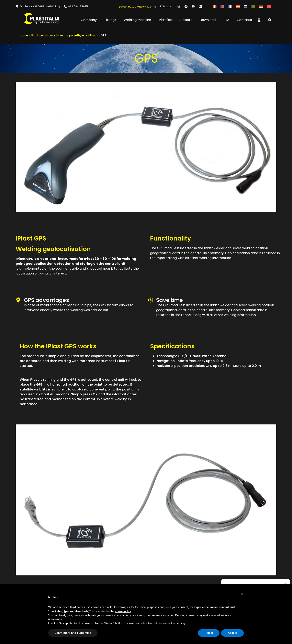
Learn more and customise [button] (73, 633)
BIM (227, 20)
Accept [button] (232, 633)
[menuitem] (215, 6)
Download (209, 20)
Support (186, 20)
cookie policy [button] (123, 611)
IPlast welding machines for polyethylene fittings (64, 36)
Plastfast (166, 20)
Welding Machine (138, 20)
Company (90, 20)
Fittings (111, 20)
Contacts (244, 20)
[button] (242, 594)
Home (24, 36)
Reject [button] (209, 633)
